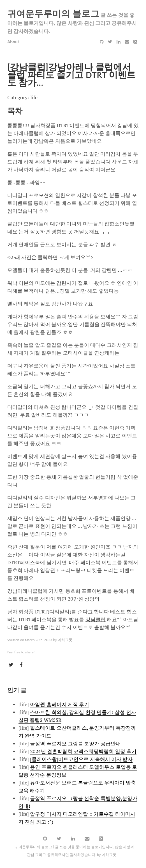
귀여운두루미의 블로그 (53, 14)
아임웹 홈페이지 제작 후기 (60, 704)
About (13, 42)
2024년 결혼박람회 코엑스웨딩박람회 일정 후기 (83, 751)
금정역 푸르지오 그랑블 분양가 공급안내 (75, 743)
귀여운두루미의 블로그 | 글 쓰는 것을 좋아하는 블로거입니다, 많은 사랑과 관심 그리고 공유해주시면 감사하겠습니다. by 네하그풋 (74, 851)
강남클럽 (96, 619)
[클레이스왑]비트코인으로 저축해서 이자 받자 (81, 759)
